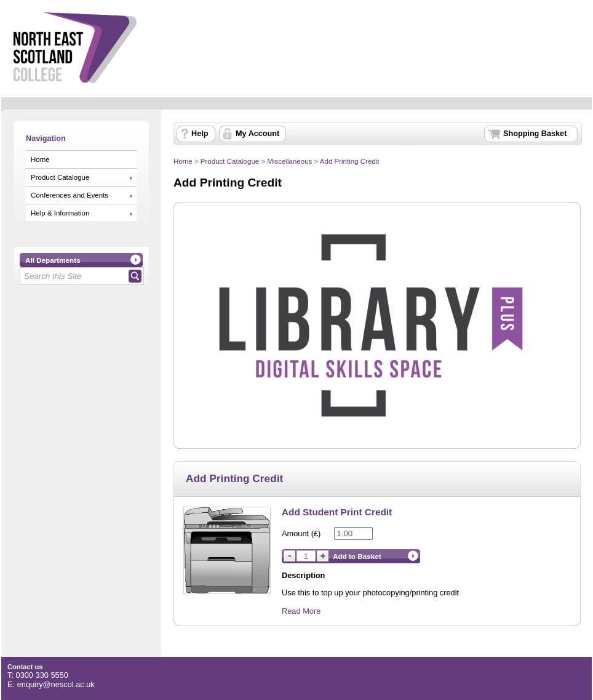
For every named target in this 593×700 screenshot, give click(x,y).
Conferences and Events (70, 195)
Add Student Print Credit (337, 512)
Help (200, 134)
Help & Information (60, 213)
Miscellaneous (289, 161)
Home (40, 159)
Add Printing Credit (350, 161)
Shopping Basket (535, 134)
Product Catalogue (60, 177)
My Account (257, 134)
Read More (301, 611)
